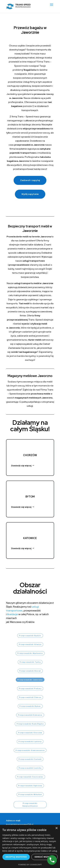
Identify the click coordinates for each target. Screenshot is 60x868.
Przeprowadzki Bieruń (30, 671)
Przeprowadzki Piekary (30, 689)
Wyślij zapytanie (30, 194)
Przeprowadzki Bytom (30, 706)
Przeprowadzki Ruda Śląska (30, 724)
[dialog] (30, 846)
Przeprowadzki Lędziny (30, 741)
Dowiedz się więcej (21, 466)
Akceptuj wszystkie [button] (16, 857)
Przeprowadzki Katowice (30, 715)
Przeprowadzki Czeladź (30, 759)
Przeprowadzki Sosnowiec (30, 777)
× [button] (56, 828)
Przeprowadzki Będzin (30, 636)
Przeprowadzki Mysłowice (30, 653)
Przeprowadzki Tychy (30, 662)
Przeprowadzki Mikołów (30, 794)
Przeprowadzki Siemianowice (30, 750)
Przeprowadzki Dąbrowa (30, 786)
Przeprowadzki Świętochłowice (30, 805)
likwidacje (12, 614)
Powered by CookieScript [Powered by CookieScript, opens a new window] (30, 865)
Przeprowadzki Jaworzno (30, 680)
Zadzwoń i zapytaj (30, 180)
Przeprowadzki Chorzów (30, 733)
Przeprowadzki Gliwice (30, 644)
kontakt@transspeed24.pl (20, 824)
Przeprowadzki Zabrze (30, 697)
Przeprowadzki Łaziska (30, 768)
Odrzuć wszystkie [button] (44, 857)
